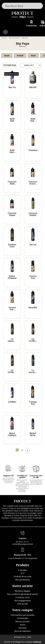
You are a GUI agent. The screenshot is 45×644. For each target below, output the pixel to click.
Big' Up (12, 87)
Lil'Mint (12, 402)
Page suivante (27, 451)
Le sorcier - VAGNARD (34, 372)
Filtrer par (10, 65)
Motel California (13, 434)
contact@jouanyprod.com (23, 544)
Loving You (33, 403)
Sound (20, 56)
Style (33, 56)
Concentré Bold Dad (13, 184)
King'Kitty (34, 307)
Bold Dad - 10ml (33, 121)
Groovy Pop (33, 277)
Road (7, 56)
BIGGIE (33, 87)
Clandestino (35, 150)
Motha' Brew (33, 434)
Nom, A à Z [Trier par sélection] (33, 65)
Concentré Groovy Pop (34, 184)
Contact (23, 538)
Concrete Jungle (33, 214)
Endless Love (12, 246)
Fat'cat (33, 245)
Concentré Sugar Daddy (13, 215)
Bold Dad (12, 120)
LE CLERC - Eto (33, 341)
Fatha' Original (12, 277)
